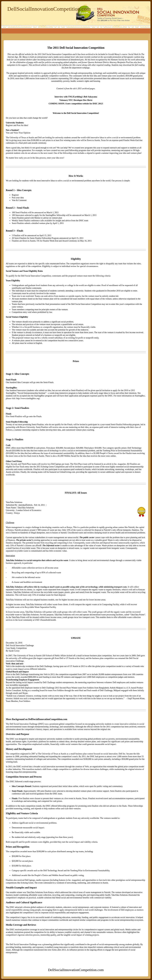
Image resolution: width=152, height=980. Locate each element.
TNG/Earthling (75, 97)
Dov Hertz (88, 100)
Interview (59, 97)
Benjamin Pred (123, 62)
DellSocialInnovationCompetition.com (49, 9)
